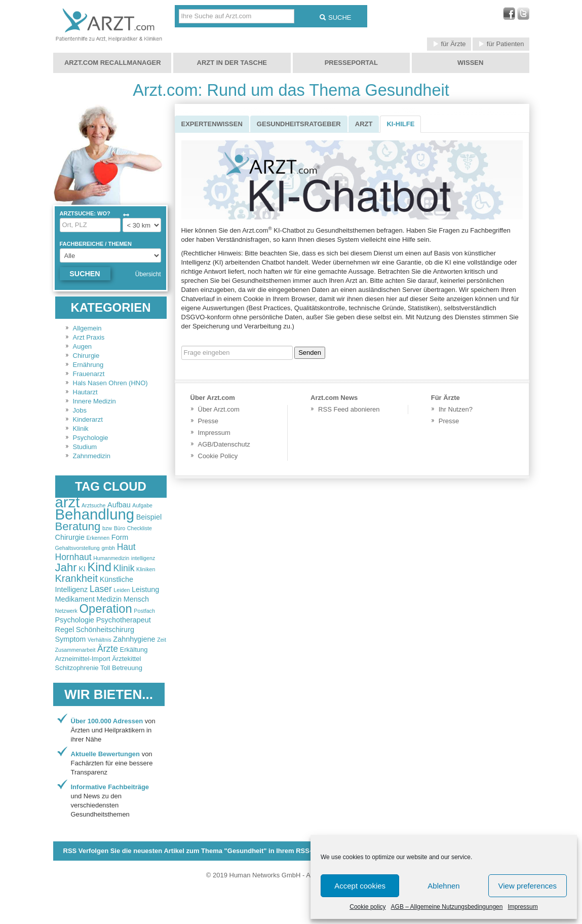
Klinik (81, 429)
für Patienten (501, 44)
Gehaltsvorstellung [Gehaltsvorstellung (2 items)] (77, 548)
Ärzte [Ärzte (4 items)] (108, 649)
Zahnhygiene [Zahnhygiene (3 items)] (134, 639)
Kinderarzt (88, 419)
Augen (83, 346)
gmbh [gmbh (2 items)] (108, 548)
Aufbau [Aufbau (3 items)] (119, 505)
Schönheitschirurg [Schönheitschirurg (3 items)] (105, 630)
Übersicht (148, 274)
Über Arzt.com (219, 409)
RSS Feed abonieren (349, 409)
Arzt (364, 124)
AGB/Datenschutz (224, 444)
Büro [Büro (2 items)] (120, 528)
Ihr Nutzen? (456, 409)
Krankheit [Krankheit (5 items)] (77, 578)
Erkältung (134, 650)
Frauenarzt (89, 374)
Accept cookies (360, 886)
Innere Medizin (94, 401)
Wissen (470, 63)
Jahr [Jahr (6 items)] (66, 567)
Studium (85, 447)
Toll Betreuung (121, 668)
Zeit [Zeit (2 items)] (162, 640)
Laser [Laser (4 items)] (101, 589)
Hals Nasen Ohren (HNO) (110, 383)
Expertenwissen (212, 124)
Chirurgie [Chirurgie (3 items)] (70, 537)
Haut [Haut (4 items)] (126, 547)
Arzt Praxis (89, 337)
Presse (208, 421)
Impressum (522, 907)
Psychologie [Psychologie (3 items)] (75, 620)
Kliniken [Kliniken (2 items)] (146, 569)
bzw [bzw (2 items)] (107, 528)
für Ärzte (449, 44)
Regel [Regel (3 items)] (65, 630)
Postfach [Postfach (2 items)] (144, 611)
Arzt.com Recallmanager (113, 63)
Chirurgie (86, 356)
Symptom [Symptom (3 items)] (71, 639)
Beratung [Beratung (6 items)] (78, 526)
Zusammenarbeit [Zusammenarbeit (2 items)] (75, 650)
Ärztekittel (126, 659)
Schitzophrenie (77, 668)
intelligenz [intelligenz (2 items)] (143, 558)
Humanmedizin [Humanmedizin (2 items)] (111, 558)
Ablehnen (443, 886)
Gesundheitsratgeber (299, 124)
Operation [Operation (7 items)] (106, 609)
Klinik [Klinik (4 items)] (124, 568)
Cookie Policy (218, 456)
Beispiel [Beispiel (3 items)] (149, 517)
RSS (199, 851)
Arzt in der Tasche (232, 63)
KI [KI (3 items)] (82, 569)
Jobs (80, 410)
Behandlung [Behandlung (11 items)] (95, 514)
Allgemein (87, 328)
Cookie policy (367, 907)
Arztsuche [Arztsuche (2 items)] (93, 505)
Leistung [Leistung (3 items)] (145, 589)
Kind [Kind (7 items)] (99, 567)
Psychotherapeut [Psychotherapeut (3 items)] (124, 620)
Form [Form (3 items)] (120, 537)
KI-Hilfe (400, 124)
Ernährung (88, 365)
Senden (310, 353)
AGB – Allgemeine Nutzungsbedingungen (447, 907)
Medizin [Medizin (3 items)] (109, 599)
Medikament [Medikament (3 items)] (75, 599)
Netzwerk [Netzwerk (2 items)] (66, 611)
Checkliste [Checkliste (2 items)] (140, 528)
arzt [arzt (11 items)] (68, 502)
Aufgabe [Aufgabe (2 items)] (142, 505)
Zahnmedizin (92, 456)
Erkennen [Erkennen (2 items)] (98, 538)
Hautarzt (85, 392)
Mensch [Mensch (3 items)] (136, 599)
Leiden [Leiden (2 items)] (122, 590)
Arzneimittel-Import (83, 659)
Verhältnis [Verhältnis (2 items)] (100, 640)
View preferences (528, 886)
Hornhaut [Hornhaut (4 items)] (73, 557)
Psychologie (91, 438)
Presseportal (351, 63)
